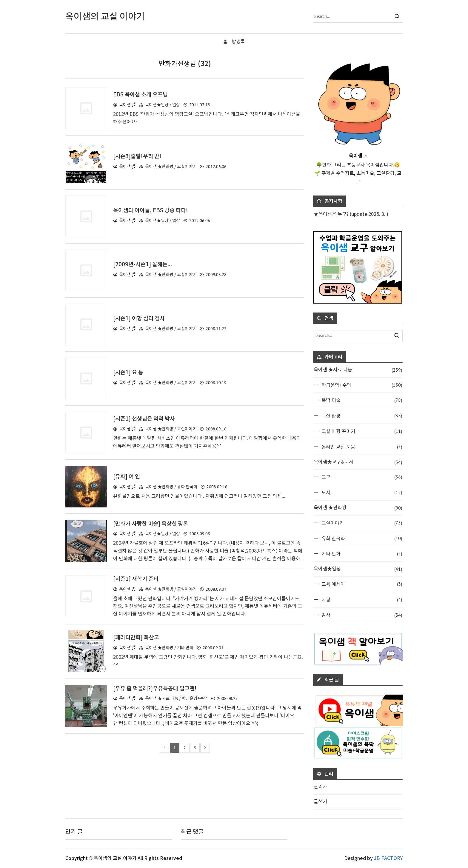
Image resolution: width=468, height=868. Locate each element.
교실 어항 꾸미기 (361, 431)
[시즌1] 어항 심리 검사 (140, 318)
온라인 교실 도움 (361, 447)
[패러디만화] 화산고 (137, 638)
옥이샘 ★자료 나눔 (358, 370)
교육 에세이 (361, 584)
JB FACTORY (388, 858)
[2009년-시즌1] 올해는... (143, 264)
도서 (361, 492)
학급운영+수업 (361, 385)
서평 (361, 600)
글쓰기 (320, 802)
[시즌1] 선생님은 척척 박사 (146, 419)
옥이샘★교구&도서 (358, 462)
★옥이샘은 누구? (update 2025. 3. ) (351, 214)
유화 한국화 (361, 538)
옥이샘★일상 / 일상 (163, 105)
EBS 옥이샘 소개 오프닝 (142, 95)
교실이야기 (361, 523)
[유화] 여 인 (127, 477)
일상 (361, 615)
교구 (361, 477)
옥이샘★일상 (358, 569)
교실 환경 (361, 416)
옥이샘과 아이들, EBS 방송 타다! (152, 210)
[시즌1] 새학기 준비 (137, 579)
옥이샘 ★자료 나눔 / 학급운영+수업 (176, 699)
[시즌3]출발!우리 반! (138, 156)
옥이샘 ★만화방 (358, 508)
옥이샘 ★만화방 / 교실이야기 (171, 166)
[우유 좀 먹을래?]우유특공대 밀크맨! (157, 688)
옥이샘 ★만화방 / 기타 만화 (169, 648)
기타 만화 (361, 554)
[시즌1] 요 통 (129, 373)
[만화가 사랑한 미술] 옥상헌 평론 (153, 524)
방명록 (238, 42)
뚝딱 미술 (361, 400)
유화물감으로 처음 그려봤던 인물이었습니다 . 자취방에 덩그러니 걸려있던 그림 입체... (199, 496)
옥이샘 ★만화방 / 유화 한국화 (171, 487)
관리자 (320, 787)
